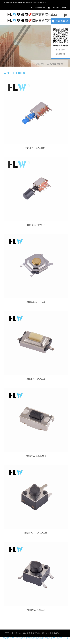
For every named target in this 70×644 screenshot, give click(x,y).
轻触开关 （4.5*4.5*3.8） (36, 533)
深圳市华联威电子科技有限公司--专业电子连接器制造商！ (26, 2)
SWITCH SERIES (57, 64)
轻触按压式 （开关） (36, 302)
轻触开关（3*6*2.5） (36, 379)
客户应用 (27, 633)
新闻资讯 (36, 633)
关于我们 (8, 633)
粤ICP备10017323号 (60, 638)
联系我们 (55, 633)
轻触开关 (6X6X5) (36, 610)
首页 (37, 64)
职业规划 (46, 633)
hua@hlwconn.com (58, 7)
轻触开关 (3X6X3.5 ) (36, 456)
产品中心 (45, 64)
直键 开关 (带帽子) (36, 225)
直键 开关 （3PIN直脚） (36, 148)
